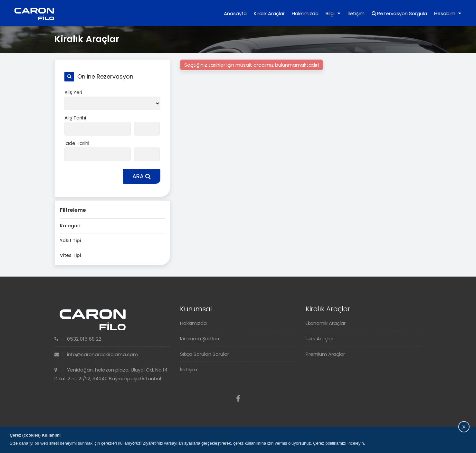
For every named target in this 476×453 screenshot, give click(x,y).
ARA (142, 176)
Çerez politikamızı (330, 443)
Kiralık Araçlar (269, 13)
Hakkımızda (305, 13)
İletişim (356, 13)
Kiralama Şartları (200, 339)
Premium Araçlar (325, 354)
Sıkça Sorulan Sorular (205, 354)
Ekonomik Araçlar (326, 323)
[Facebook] (238, 399)
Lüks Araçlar (319, 339)
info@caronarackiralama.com (96, 354)
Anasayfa (235, 13)
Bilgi (333, 13)
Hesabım (448, 13)
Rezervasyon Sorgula (399, 13)
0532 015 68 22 (78, 339)
